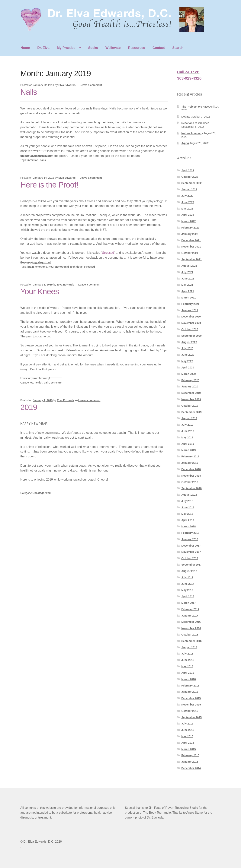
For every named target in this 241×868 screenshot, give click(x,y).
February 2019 (190, 456)
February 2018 (190, 533)
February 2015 (190, 755)
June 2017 (188, 584)
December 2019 (191, 393)
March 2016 (188, 679)
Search (178, 48)
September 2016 (191, 641)
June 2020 (188, 355)
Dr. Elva (43, 48)
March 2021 (188, 298)
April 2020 (188, 368)
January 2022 (190, 234)
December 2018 (191, 469)
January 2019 (190, 463)
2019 (29, 407)
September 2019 (191, 412)
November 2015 (191, 705)
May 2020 (187, 361)
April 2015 (188, 743)
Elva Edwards (67, 85)
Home (25, 48)
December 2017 (191, 546)
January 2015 (190, 762)
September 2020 (191, 336)
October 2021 (190, 253)
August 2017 (189, 571)
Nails (29, 92)
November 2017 (191, 552)
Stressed (108, 253)
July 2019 (187, 425)
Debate (186, 117)
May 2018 (187, 514)
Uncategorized (42, 156)
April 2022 (188, 215)
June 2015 (188, 730)
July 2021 (187, 272)
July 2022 (187, 196)
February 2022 (190, 228)
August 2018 (189, 495)
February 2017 (190, 609)
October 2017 (190, 558)
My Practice (66, 48)
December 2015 (191, 698)
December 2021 (191, 240)
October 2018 (190, 482)
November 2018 (191, 476)
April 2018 (188, 520)
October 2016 (190, 635)
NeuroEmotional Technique (65, 267)
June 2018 (188, 507)
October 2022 (190, 177)
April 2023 (188, 170)
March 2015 (188, 749)
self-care (56, 383)
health (39, 383)
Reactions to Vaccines (195, 123)
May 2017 (187, 590)
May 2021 (187, 285)
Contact (159, 48)
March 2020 (188, 374)
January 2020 (190, 387)
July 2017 (187, 577)
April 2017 (188, 596)
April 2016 (188, 673)
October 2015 (190, 711)
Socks (93, 48)
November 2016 (191, 628)
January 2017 (190, 616)
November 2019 (191, 399)
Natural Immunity (192, 133)
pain (47, 383)
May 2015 (187, 736)
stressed (89, 267)
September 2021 (191, 259)
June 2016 (188, 660)
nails (43, 160)
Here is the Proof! (49, 185)
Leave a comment (91, 85)
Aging (185, 143)
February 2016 (190, 686)
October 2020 (190, 329)
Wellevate (113, 48)
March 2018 (188, 526)
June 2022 (188, 202)
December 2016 (191, 622)
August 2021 (189, 266)
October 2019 (190, 406)
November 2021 (191, 247)
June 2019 (188, 431)
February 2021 (190, 304)
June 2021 (188, 279)
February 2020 (190, 380)
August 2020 (189, 342)
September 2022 (191, 183)
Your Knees (40, 291)
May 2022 (187, 209)
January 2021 (190, 310)
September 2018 (191, 488)
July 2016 (187, 654)
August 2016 (189, 647)
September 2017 (191, 565)
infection (33, 160)
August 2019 (189, 418)
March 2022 (188, 221)
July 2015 (187, 724)
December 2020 (191, 317)
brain (31, 267)
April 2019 (188, 444)
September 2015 (191, 717)
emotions (41, 267)
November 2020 (191, 323)
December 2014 (191, 768)
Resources (137, 48)
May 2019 (187, 437)
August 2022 (189, 189)
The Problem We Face (195, 107)
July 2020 (187, 348)
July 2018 (187, 501)
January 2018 (190, 539)
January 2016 (190, 692)
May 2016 (187, 666)
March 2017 (188, 603)
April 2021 (188, 291)
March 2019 (188, 450)
